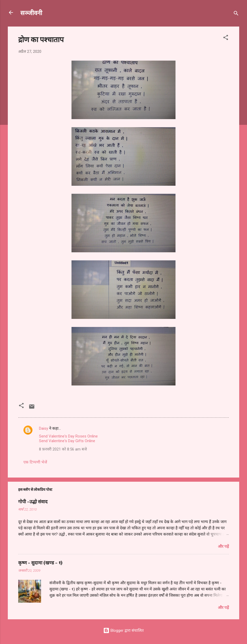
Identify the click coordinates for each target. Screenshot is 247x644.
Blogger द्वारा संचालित (123, 630)
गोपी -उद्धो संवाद (33, 501)
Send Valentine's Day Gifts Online (67, 441)
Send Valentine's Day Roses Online (68, 436)
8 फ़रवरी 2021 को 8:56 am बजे (63, 449)
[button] (226, 38)
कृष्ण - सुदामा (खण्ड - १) (40, 563)
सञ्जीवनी (31, 12)
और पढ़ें (223, 546)
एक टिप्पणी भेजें (35, 462)
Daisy (44, 428)
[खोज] (236, 14)
